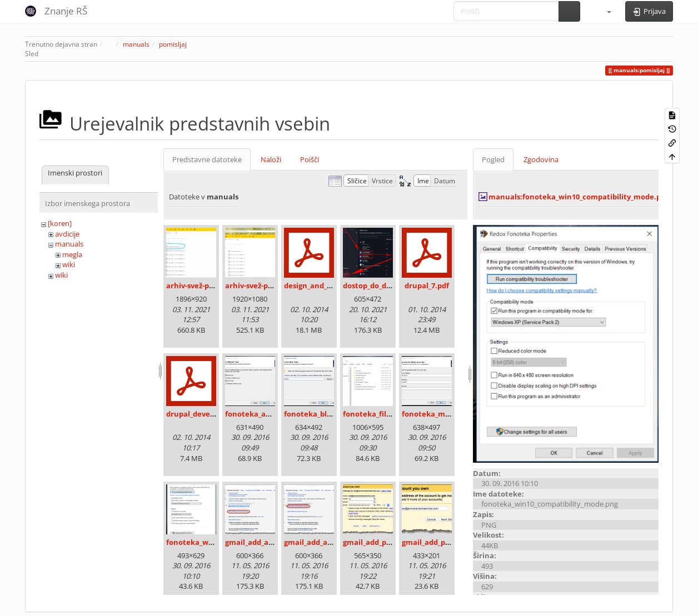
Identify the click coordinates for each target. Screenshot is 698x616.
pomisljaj (173, 44)
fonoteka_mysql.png (438, 414)
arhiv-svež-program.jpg (207, 286)
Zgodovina (541, 159)
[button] (604, 11)
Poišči (310, 159)
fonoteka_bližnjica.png (325, 414)
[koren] (60, 223)
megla (72, 254)
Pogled (493, 159)
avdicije (67, 234)
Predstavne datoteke (207, 159)
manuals (136, 44)
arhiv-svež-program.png (268, 286)
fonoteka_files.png (376, 414)
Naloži (271, 159)
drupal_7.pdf (427, 286)
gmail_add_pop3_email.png (449, 542)
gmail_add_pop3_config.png (391, 542)
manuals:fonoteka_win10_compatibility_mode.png (579, 197)
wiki (69, 264)
